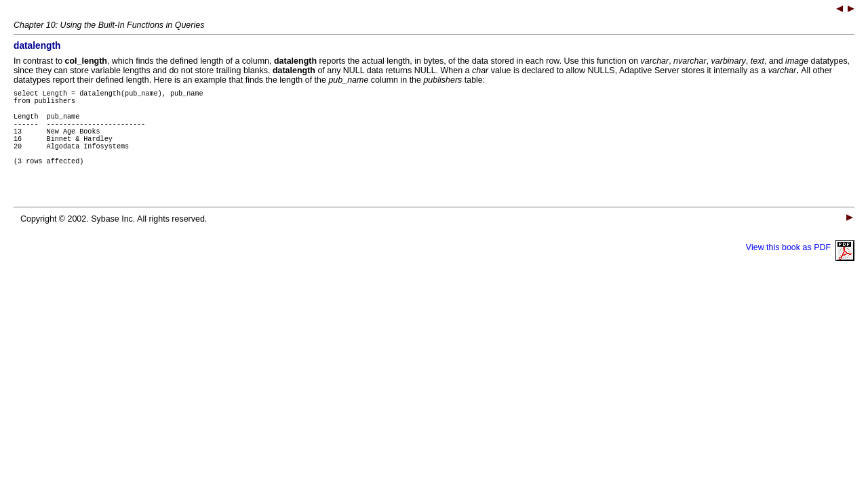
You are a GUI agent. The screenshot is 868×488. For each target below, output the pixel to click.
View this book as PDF (800, 266)
